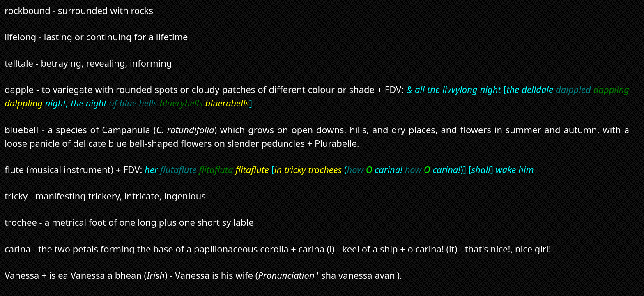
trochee (21, 222)
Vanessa (22, 275)
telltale (19, 63)
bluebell (21, 130)
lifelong (20, 37)
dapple (19, 89)
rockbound (28, 10)
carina (17, 249)
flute (14, 170)
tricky (16, 196)
